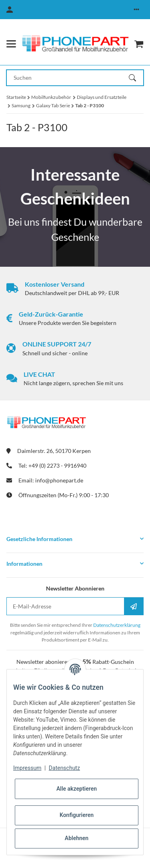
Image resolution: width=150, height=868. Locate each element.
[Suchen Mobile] (68, 78)
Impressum (27, 768)
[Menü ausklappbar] (11, 44)
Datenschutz (64, 768)
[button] (136, 10)
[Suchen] (136, 78)
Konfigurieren (77, 815)
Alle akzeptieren (77, 789)
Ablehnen (77, 838)
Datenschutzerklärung (117, 625)
